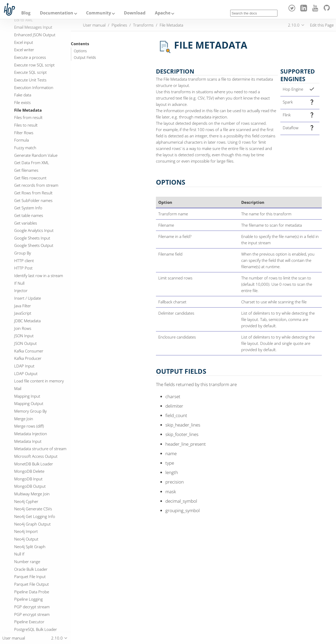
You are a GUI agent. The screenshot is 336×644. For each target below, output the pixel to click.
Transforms (143, 25)
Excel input (24, 42)
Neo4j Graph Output (32, 524)
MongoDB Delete (29, 471)
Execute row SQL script (34, 65)
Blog (26, 13)
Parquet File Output (31, 584)
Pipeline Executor (29, 622)
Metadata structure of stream (40, 449)
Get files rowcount (30, 178)
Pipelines (119, 25)
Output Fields (85, 58)
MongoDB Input (28, 479)
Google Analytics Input (34, 230)
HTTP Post (23, 268)
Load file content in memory (39, 381)
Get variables (26, 223)
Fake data (23, 95)
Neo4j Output (26, 539)
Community (99, 13)
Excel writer (24, 50)
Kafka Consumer (29, 351)
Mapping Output (29, 403)
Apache (163, 13)
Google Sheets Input (32, 238)
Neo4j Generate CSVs (33, 509)
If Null (19, 283)
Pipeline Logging (28, 599)
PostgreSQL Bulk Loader (36, 629)
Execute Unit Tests (30, 80)
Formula (22, 140)
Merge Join (24, 419)
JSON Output (25, 343)
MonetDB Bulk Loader (34, 464)
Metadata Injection (31, 434)
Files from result (28, 117)
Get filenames (26, 170)
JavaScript (23, 313)
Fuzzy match (25, 148)
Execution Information (34, 87)
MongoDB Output (30, 486)
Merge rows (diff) (29, 426)
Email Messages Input (33, 27)
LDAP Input (24, 366)
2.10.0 (294, 25)
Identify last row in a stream (39, 276)
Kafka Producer (28, 358)
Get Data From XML (32, 163)
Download (135, 13)
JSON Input (24, 336)
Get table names (29, 215)
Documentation (57, 13)
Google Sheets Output (34, 245)
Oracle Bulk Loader (31, 569)
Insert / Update (28, 298)
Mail (18, 388)
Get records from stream (36, 185)
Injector (21, 290)
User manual (94, 25)
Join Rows (23, 328)
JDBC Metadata (27, 321)
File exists (22, 102)
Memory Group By (30, 411)
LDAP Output (26, 373)
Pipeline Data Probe (32, 592)
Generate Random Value (36, 155)
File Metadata (28, 110)
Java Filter (23, 306)
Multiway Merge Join (32, 494)
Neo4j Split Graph (30, 547)
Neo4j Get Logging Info (35, 516)
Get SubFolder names (33, 200)
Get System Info (28, 208)
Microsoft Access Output (36, 456)
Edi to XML (23, 20)
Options (80, 51)
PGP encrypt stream (32, 614)
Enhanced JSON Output (35, 35)
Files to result (26, 125)
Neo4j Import (26, 531)
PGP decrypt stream (32, 607)
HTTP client (24, 261)
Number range (27, 562)
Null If (19, 554)
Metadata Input (28, 441)
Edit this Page (322, 25)
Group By (23, 253)
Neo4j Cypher (26, 501)
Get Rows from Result (33, 193)
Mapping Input (27, 396)
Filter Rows (24, 133)
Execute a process (30, 57)
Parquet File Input (30, 577)
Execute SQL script (30, 72)
